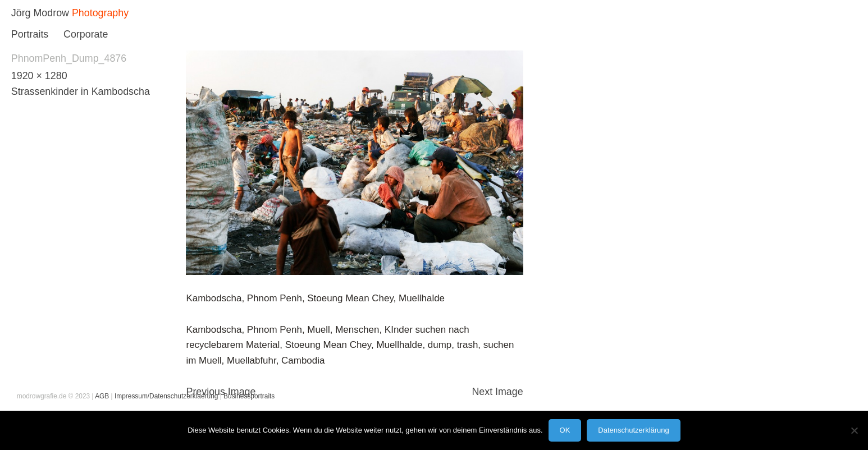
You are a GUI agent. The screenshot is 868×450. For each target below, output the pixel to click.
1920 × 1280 (39, 76)
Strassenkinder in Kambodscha (81, 91)
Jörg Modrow (40, 13)
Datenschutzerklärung (633, 430)
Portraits (30, 34)
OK (565, 430)
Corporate (86, 34)
